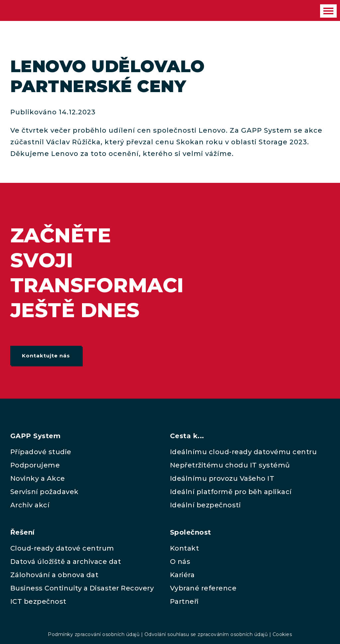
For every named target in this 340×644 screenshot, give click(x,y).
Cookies (282, 634)
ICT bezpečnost (38, 601)
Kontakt (185, 548)
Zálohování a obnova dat (54, 575)
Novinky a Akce (38, 478)
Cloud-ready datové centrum (62, 548)
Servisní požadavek (44, 492)
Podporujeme (35, 465)
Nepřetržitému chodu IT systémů (230, 465)
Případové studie (41, 452)
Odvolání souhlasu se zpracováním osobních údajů (206, 634)
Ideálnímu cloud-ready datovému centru (244, 452)
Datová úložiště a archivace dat (66, 562)
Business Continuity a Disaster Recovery (82, 588)
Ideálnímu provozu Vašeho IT (222, 478)
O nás (180, 562)
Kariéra (182, 575)
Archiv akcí (30, 505)
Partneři (184, 601)
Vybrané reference (203, 588)
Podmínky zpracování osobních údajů (94, 634)
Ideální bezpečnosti (206, 505)
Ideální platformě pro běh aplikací (231, 492)
